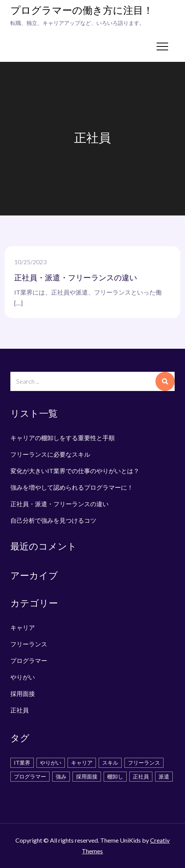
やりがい (23, 677)
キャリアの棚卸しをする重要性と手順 (63, 438)
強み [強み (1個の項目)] (61, 776)
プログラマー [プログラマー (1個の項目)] (30, 776)
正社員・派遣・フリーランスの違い (76, 278)
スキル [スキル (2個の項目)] (110, 763)
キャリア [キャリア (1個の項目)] (82, 763)
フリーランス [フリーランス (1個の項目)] (144, 763)
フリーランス (29, 644)
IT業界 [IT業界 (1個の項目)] (22, 763)
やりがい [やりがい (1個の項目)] (51, 763)
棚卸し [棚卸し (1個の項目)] (115, 776)
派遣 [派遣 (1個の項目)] (164, 776)
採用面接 (23, 693)
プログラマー (29, 660)
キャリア (23, 627)
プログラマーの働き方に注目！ (82, 11)
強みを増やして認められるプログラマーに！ (72, 487)
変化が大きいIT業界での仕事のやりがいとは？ (75, 471)
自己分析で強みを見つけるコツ (53, 520)
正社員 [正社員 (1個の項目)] (141, 776)
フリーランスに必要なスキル (50, 454)
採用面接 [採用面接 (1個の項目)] (87, 776)
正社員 (20, 710)
